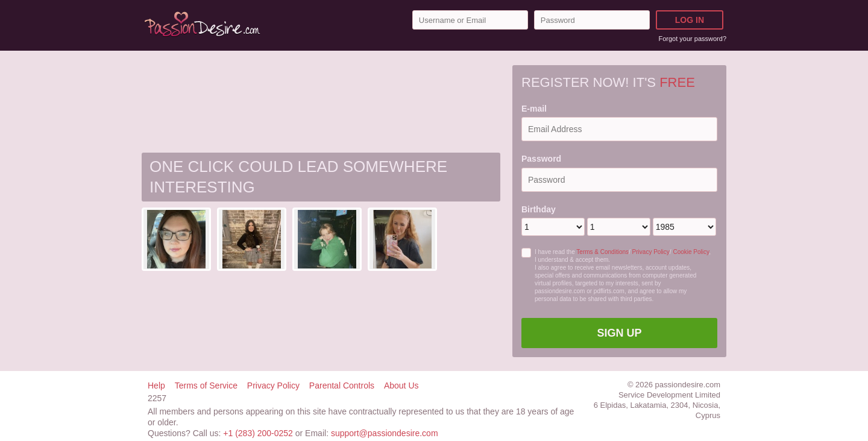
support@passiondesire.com (385, 433)
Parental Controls (342, 385)
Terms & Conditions (602, 252)
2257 (157, 398)
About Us (401, 385)
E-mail (534, 109)
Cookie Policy (691, 252)
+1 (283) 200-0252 (258, 433)
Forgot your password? (693, 39)
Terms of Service (206, 385)
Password (541, 159)
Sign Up (619, 333)
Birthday (539, 209)
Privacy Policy (651, 252)
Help (156, 385)
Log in (690, 20)
